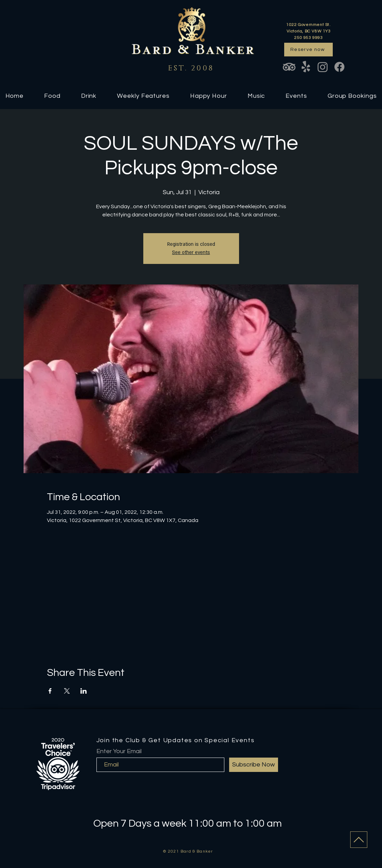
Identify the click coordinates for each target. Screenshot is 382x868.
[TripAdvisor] (289, 67)
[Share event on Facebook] (50, 691)
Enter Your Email (119, 751)
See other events (191, 252)
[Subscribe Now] (254, 765)
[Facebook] (339, 67)
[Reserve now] (308, 50)
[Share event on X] (67, 691)
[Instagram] (323, 67)
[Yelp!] (306, 67)
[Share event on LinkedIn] (84, 691)
